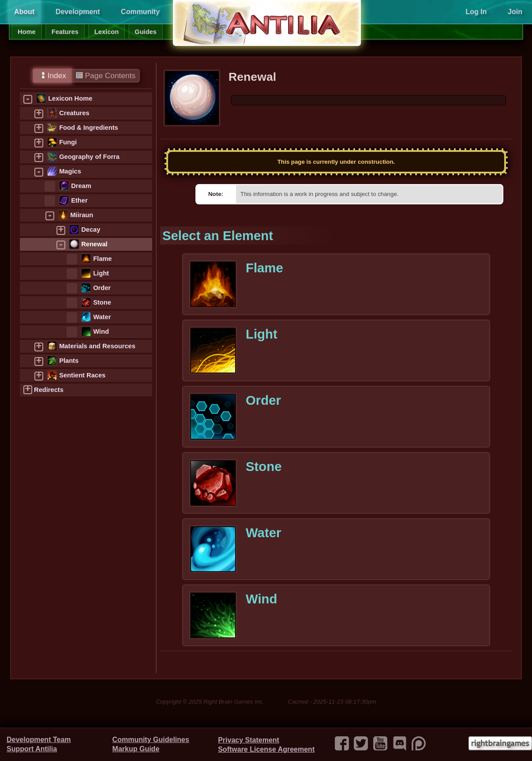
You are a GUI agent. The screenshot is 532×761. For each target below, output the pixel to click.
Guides (146, 32)
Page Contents (106, 75)
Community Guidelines (151, 740)
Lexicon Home (70, 98)
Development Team (39, 740)
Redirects (49, 390)
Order (102, 288)
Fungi (68, 142)
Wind (101, 332)
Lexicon (107, 32)
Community (140, 12)
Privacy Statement (249, 740)
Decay (91, 230)
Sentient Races (82, 375)
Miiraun (82, 215)
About (24, 12)
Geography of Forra (89, 157)
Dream (81, 186)
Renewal (94, 244)
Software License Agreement (266, 749)
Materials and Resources (97, 346)
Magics (70, 171)
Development (78, 12)
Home (27, 32)
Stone (102, 302)
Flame (102, 259)
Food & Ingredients (89, 128)
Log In (476, 12)
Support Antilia (32, 749)
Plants (69, 361)
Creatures (74, 113)
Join (515, 12)
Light (101, 273)
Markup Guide (136, 749)
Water (102, 317)
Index (52, 75)
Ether (79, 200)
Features (65, 32)
